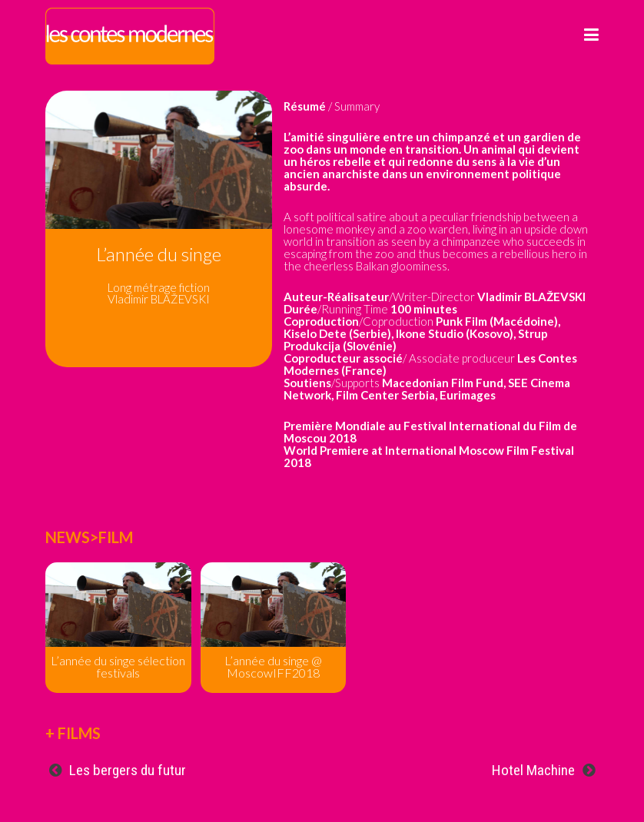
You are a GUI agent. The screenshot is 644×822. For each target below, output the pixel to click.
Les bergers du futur (128, 770)
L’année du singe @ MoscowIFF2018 (273, 666)
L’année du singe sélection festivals (118, 666)
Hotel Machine (533, 770)
